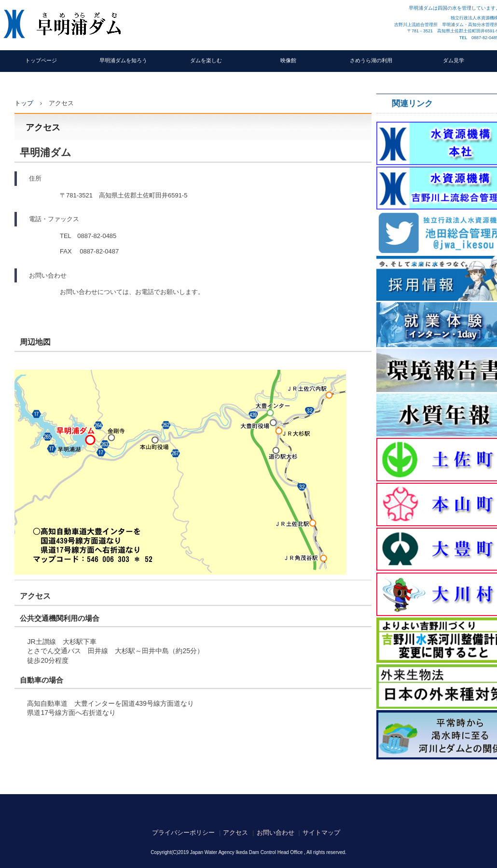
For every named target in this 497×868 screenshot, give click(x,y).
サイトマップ (321, 833)
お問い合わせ (276, 833)
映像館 (288, 60)
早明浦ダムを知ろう (123, 60)
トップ (24, 103)
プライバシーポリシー (183, 833)
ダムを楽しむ (206, 60)
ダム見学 (454, 60)
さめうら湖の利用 (371, 60)
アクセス (235, 833)
